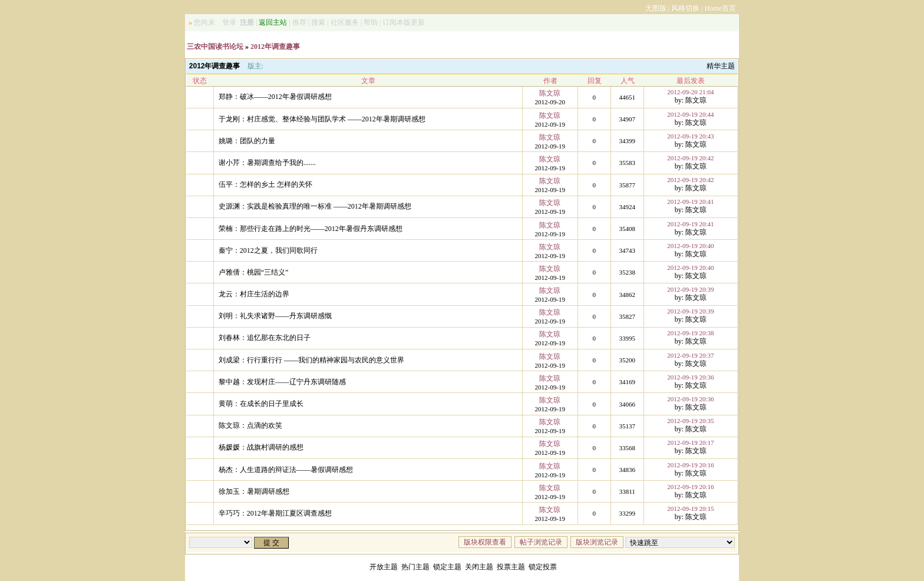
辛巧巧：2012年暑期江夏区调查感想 (275, 513)
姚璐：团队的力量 (247, 141)
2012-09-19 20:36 (690, 377)
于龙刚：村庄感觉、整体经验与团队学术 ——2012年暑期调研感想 (322, 119)
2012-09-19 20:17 (690, 443)
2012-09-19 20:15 (690, 509)
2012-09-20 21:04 (690, 92)
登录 (229, 22)
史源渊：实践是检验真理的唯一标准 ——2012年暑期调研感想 (315, 206)
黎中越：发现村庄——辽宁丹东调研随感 (282, 382)
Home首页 (720, 8)
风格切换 (685, 8)
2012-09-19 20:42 (690, 158)
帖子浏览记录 (541, 542)
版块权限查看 (485, 542)
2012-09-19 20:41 (690, 202)
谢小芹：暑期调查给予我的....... (267, 163)
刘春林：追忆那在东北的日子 (265, 338)
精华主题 (721, 66)
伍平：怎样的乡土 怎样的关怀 (265, 184)
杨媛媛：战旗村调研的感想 (261, 447)
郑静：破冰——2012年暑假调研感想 (275, 97)
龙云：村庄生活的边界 (254, 294)
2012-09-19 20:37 (690, 355)
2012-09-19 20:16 (690, 465)
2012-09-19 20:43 (690, 136)
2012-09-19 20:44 (690, 114)
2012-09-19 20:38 (690, 333)
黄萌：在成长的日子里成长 (261, 404)
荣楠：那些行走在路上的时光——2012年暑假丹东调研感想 (311, 229)
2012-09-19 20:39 (690, 289)
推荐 (299, 22)
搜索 (318, 22)
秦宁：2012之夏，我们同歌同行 (268, 250)
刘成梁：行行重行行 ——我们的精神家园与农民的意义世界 (311, 360)
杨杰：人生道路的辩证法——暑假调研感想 (286, 470)
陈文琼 (550, 93)
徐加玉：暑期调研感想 (254, 491)
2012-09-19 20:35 (690, 421)
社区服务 (345, 22)
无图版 (656, 8)
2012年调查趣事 (275, 47)
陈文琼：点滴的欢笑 (250, 425)
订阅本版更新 (404, 22)
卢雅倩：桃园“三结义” (254, 272)
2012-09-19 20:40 (690, 246)
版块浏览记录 (597, 542)
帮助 (371, 22)
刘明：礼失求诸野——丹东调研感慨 (275, 316)
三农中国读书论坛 (215, 47)
